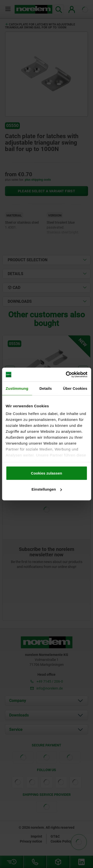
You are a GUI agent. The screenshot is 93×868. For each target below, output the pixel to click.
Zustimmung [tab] (17, 388)
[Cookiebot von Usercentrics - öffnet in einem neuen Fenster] (66, 375)
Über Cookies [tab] (75, 388)
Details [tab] (46, 388)
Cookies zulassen (47, 473)
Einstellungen (47, 489)
